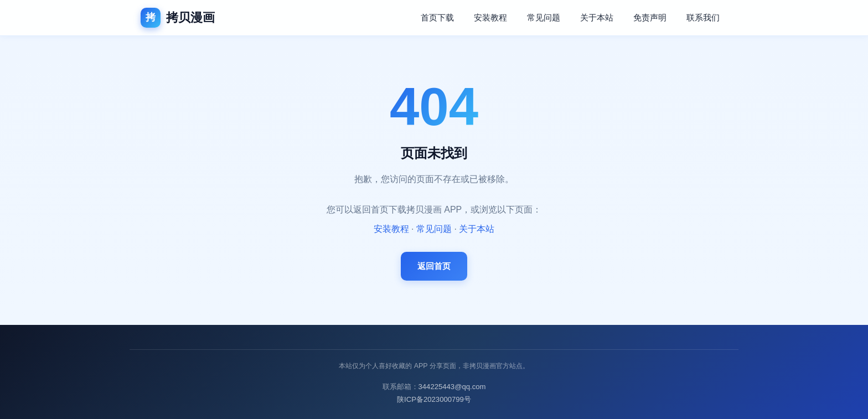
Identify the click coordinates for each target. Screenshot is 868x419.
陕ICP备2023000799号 (434, 399)
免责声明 (650, 17)
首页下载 (437, 17)
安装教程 (490, 17)
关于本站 (597, 17)
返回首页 (434, 266)
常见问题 (544, 17)
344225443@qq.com (452, 387)
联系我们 (703, 17)
